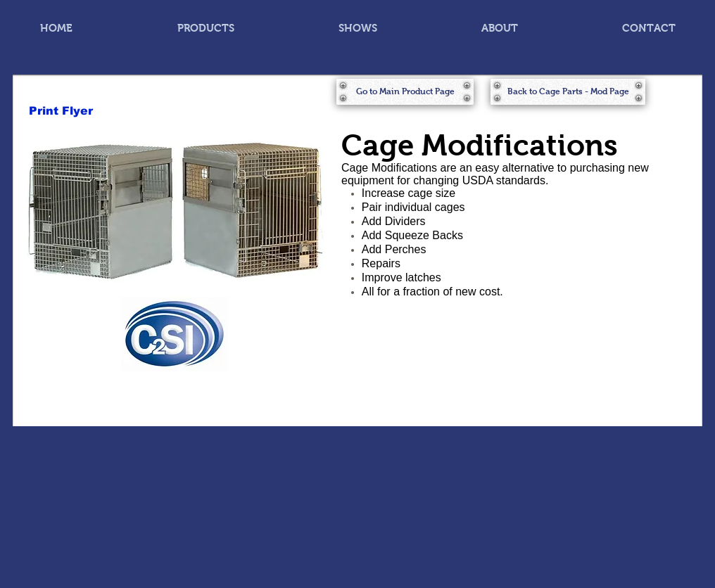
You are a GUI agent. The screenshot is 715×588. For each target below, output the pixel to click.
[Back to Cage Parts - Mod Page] (568, 92)
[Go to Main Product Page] (405, 92)
